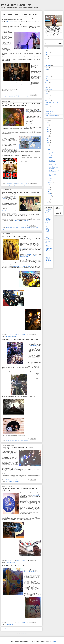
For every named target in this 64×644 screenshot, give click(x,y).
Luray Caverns (30, 254)
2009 (48, 203)
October (50, 180)
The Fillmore (5, 17)
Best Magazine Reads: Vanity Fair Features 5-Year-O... (53, 156)
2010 (48, 201)
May (49, 190)
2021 (48, 130)
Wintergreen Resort (35, 346)
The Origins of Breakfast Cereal (13, 566)
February (50, 195)
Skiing (16, 441)
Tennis (47, 92)
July (49, 186)
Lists (46, 78)
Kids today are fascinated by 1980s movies (48, 254)
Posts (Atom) (24, 633)
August (50, 184)
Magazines (15, 185)
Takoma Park (48, 109)
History (47, 81)
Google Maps (8, 185)
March (49, 193)
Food (12, 624)
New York (11, 482)
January (50, 197)
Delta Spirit (36, 23)
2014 (48, 142)
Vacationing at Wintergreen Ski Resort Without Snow (20, 340)
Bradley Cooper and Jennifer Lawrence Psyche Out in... (52, 160)
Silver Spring (31, 97)
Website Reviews (49, 111)
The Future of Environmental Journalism (48, 219)
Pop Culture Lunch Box (16, 5)
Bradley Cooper (11, 206)
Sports (47, 70)
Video (47, 98)
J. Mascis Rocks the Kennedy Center (48, 264)
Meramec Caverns (24, 242)
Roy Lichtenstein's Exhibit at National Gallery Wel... (53, 174)
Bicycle (47, 94)
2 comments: (23, 226)
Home (22, 629)
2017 (48, 137)
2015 (48, 140)
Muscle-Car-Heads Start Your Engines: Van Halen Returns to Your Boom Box (48, 213)
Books (6, 624)
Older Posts (38, 629)
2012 (48, 146)
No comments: (24, 95)
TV (46, 61)
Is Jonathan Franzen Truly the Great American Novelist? (48, 231)
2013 (48, 144)
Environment (48, 65)
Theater (47, 83)
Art (6, 562)
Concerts (7, 97)
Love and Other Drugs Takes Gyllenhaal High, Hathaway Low (49, 243)
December (50, 148)
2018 (48, 135)
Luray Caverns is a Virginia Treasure (15, 236)
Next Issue (20, 185)
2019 (48, 133)
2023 (48, 126)
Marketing (47, 107)
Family (6, 441)
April (49, 191)
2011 (48, 199)
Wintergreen (26, 441)
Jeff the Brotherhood (10, 22)
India (12, 185)
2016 (48, 139)
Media (47, 68)
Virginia (15, 336)
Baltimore (7, 228)
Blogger (54, 641)
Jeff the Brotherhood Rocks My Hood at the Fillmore (20, 14)
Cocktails (47, 113)
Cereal (9, 624)
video (37, 120)
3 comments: (23, 334)
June (49, 188)
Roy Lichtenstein (36, 495)
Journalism (48, 100)
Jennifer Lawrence (19, 228)
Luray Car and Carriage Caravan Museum (21, 266)
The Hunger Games (26, 220)
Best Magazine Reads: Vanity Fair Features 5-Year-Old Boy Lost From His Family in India (21, 105)
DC (7, 562)
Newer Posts (5, 629)
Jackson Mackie (11, 441)
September (50, 182)
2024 (48, 124)
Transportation (48, 63)
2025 (48, 122)
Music (27, 97)
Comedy (7, 482)
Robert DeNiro (5, 211)
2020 (48, 131)
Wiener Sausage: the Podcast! (52, 116)
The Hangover (17, 220)
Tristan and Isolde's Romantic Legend (48, 237)
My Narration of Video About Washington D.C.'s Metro (49, 259)
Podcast (47, 96)
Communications (49, 89)
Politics (47, 72)
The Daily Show (16, 482)
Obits (47, 74)
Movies (25, 228)
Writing (47, 105)
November (50, 149)
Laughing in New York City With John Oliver (17, 448)
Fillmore (15, 97)
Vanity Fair (24, 185)
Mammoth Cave (23, 248)
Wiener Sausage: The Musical (52, 102)
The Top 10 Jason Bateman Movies (48, 224)
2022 (48, 128)
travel (12, 336)
